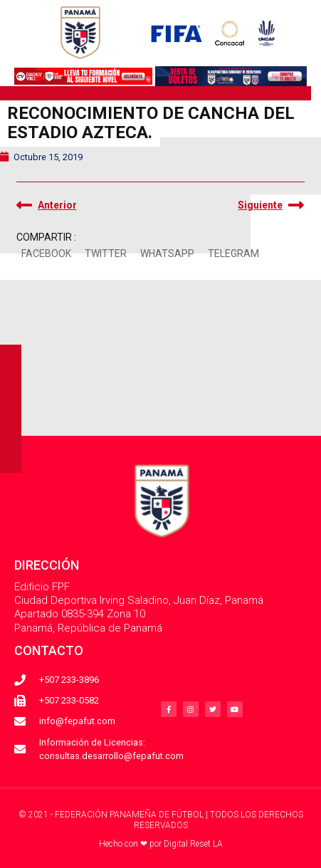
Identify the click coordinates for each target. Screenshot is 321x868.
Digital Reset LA (193, 844)
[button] (47, 254)
